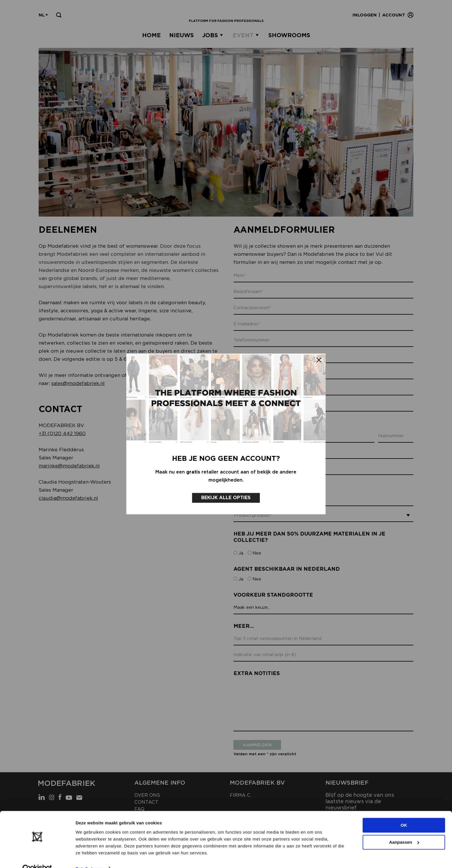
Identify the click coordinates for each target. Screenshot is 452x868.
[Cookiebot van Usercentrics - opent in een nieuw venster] (37, 857)
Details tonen (89, 857)
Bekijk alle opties (226, 492)
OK (404, 813)
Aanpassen (404, 830)
